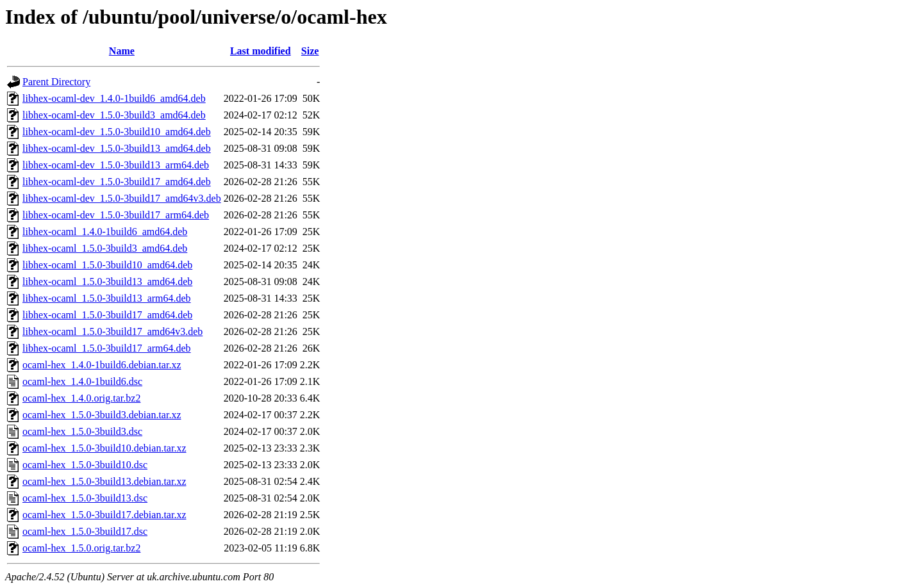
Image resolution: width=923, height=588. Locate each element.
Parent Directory (56, 82)
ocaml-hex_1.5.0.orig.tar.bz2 (81, 548)
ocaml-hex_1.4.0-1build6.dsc (82, 381)
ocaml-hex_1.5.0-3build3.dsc (82, 431)
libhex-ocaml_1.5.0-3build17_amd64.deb (107, 315)
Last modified (261, 51)
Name (122, 51)
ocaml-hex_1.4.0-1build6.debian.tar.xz (102, 365)
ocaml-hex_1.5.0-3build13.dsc (85, 498)
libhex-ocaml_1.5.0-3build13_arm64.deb (107, 298)
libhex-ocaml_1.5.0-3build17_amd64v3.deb (112, 331)
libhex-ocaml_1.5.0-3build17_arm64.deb (107, 348)
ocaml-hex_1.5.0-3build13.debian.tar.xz (104, 481)
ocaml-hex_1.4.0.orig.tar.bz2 (81, 398)
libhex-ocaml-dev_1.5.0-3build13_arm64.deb (116, 165)
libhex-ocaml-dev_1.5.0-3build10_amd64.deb (117, 132)
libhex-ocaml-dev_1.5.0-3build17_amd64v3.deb (122, 198)
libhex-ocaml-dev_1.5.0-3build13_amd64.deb (117, 148)
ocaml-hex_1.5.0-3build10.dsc (85, 465)
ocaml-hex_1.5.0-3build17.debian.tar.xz (104, 515)
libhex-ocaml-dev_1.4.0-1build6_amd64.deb (114, 98)
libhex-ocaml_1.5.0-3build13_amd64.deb (107, 282)
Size (310, 51)
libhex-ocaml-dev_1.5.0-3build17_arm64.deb (116, 215)
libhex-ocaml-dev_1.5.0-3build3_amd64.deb (114, 115)
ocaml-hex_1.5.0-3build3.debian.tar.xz (102, 415)
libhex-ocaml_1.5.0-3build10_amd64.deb (107, 265)
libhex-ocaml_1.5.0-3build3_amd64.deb (105, 248)
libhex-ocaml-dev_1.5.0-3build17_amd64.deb (117, 182)
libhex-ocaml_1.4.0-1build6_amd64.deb (105, 232)
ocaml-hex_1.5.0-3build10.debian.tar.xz (104, 448)
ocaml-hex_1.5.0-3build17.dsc (85, 531)
